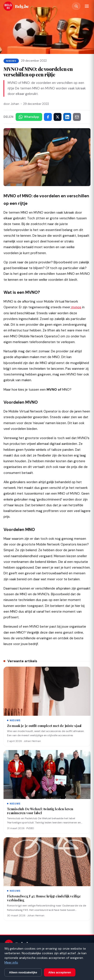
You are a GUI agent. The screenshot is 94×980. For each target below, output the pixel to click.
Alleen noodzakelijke (23, 972)
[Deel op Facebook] (48, 117)
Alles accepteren (60, 972)
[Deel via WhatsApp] (29, 117)
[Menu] (87, 6)
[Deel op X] (58, 117)
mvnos (76, 307)
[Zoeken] (76, 6)
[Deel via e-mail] (77, 117)
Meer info (11, 962)
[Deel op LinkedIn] (67, 117)
